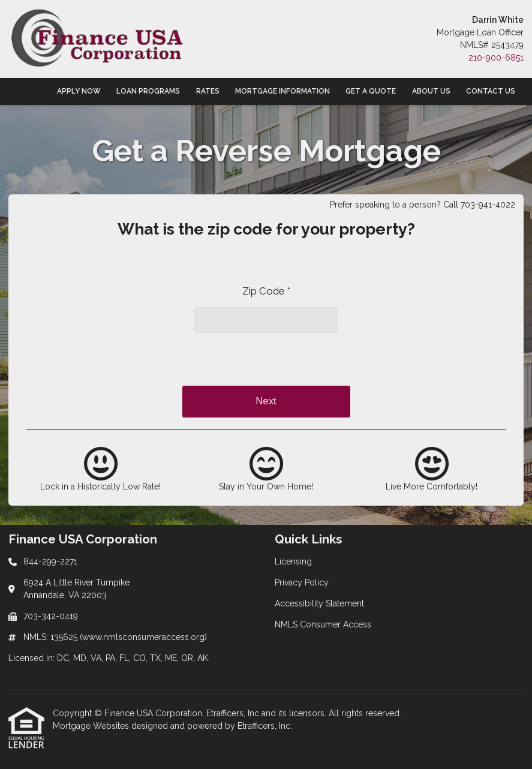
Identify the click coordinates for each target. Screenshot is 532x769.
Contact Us (491, 91)
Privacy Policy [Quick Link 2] (302, 582)
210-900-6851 (496, 58)
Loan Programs (148, 91)
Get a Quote (371, 91)
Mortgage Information (282, 91)
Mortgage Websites (92, 726)
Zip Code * (266, 291)
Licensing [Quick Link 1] (293, 561)
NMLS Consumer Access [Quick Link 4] (323, 624)
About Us (431, 91)
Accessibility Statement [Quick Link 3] (319, 603)
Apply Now (79, 91)
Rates (208, 91)
